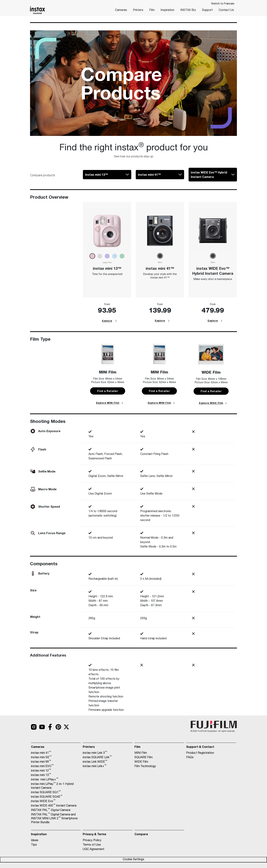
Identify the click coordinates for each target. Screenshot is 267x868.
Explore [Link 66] (107, 321)
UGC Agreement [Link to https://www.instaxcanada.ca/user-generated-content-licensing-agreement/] (93, 849)
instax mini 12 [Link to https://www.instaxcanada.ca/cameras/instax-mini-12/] (41, 771)
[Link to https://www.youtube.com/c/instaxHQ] (42, 727)
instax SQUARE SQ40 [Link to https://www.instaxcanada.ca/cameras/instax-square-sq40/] (47, 797)
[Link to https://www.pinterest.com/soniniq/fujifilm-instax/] (58, 727)
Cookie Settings (133, 860)
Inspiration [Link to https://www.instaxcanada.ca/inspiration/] (167, 10)
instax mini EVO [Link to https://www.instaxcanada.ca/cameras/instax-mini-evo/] (42, 766)
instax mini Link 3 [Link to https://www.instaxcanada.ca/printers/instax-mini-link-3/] (95, 753)
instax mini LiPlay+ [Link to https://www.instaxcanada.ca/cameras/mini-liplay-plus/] (45, 780)
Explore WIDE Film (211, 403)
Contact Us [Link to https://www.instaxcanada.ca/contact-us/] (226, 10)
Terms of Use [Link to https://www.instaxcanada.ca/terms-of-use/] (92, 845)
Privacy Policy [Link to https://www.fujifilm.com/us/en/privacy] (92, 841)
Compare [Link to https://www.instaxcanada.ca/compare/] (141, 834)
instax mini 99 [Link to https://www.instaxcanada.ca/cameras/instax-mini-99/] (41, 762)
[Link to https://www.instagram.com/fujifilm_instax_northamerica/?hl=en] (34, 727)
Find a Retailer (108, 391)
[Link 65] (107, 230)
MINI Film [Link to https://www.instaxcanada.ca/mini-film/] (141, 753)
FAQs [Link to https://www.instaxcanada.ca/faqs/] (190, 758)
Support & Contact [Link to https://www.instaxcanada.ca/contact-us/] (200, 747)
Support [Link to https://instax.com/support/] (207, 10)
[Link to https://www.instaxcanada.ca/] (37, 10)
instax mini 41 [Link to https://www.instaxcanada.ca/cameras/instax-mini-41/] (41, 753)
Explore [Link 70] (213, 321)
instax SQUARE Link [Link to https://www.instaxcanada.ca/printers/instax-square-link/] (97, 757)
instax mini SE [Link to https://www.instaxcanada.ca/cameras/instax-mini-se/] (41, 757)
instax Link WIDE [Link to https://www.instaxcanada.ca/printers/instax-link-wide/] (95, 762)
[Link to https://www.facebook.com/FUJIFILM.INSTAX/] (50, 727)
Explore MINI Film (108, 403)
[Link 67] (160, 230)
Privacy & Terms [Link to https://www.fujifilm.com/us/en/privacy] (94, 834)
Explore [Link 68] (160, 321)
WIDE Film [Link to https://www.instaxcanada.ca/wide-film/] (141, 762)
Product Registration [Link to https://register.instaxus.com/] (200, 753)
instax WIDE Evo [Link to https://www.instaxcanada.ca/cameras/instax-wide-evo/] (43, 801)
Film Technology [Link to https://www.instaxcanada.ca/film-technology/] (145, 767)
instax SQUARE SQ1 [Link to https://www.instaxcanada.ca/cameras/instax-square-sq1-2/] (46, 792)
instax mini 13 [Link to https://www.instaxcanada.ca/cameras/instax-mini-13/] (41, 775)
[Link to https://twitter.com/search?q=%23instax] (66, 727)
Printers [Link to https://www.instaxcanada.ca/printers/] (138, 10)
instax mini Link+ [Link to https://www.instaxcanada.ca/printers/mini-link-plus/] (95, 766)
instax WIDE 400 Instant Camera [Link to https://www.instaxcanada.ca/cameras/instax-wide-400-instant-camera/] (54, 806)
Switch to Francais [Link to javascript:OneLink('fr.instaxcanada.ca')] (223, 4)
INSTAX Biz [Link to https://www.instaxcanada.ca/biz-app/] (188, 10)
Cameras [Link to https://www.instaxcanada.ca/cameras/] (121, 10)
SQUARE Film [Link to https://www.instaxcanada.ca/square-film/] (144, 758)
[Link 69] (213, 230)
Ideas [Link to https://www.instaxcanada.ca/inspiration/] (35, 841)
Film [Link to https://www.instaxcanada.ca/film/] (152, 10)
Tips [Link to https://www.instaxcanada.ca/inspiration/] (34, 845)
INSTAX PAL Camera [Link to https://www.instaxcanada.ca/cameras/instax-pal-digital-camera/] (51, 810)
